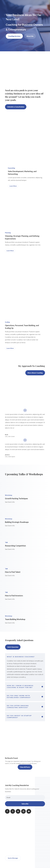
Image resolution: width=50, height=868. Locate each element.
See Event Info (10, 502)
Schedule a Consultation (16, 107)
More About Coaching (35, 373)
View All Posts (25, 767)
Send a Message (13, 858)
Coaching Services (14, 36)
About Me (30, 36)
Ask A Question (13, 647)
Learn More (13, 186)
